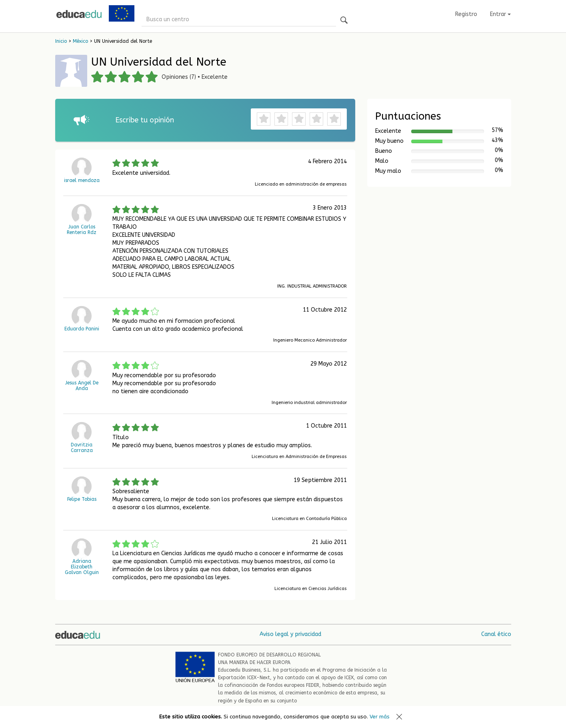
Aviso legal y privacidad (290, 634)
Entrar (500, 14)
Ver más (380, 717)
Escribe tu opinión (145, 120)
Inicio (61, 41)
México (80, 41)
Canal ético (496, 634)
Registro (466, 14)
